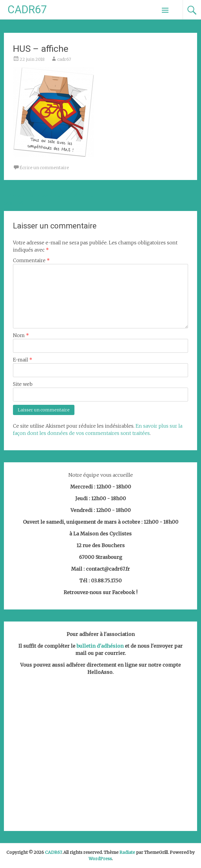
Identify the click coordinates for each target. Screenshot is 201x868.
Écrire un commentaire (44, 168)
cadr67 (64, 59)
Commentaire (31, 260)
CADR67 (27, 10)
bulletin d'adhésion (100, 646)
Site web (23, 384)
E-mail (23, 360)
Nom (21, 335)
